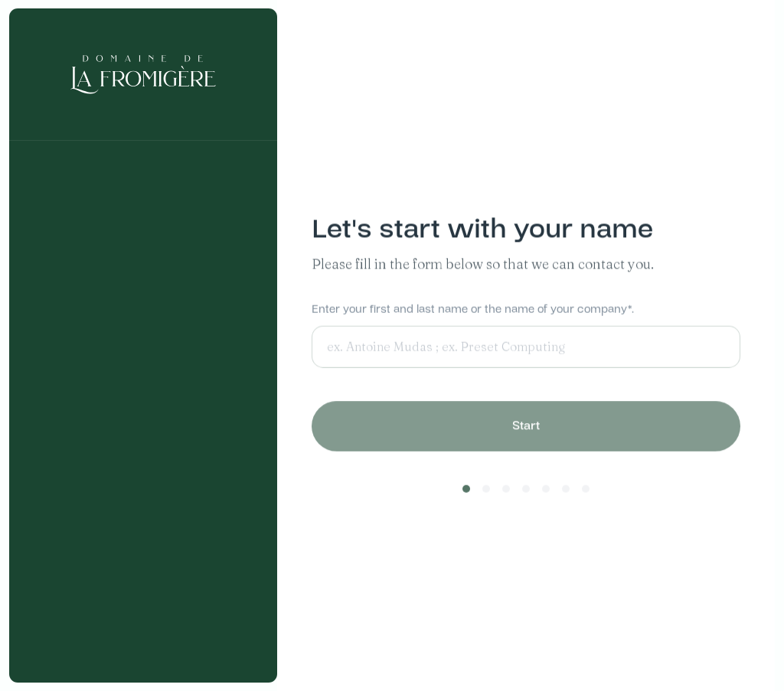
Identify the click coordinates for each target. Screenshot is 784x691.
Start (526, 429)
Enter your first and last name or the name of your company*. (473, 310)
